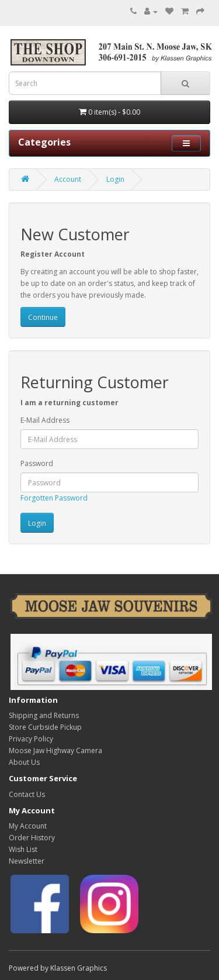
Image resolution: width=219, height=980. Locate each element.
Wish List (23, 849)
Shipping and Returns (44, 715)
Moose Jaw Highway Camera (55, 750)
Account (68, 179)
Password (37, 463)
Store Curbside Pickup (45, 727)
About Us (24, 762)
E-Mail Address (45, 420)
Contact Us (27, 794)
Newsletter (27, 861)
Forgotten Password (54, 498)
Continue (43, 317)
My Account (28, 826)
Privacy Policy (31, 739)
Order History (32, 838)
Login (115, 179)
